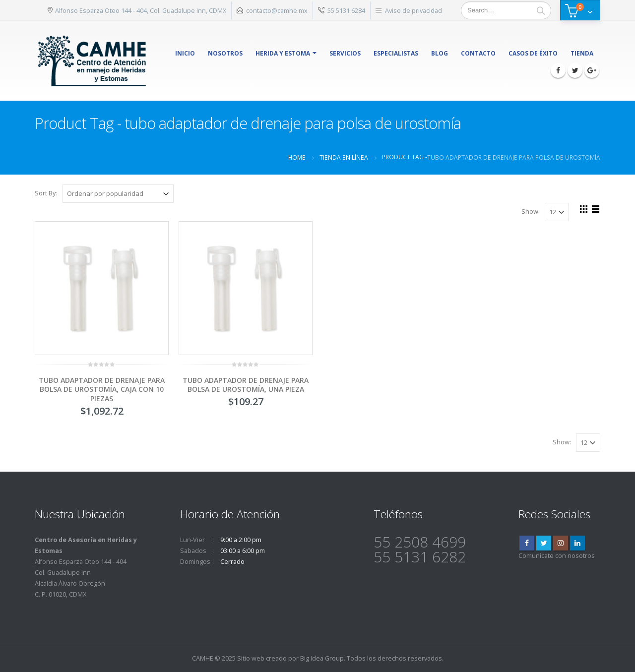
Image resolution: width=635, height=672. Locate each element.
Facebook (527, 543)
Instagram (561, 543)
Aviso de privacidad (413, 10)
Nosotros (225, 53)
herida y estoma (283, 53)
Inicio (185, 53)
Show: (531, 211)
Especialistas (396, 53)
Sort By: (46, 193)
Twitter (544, 543)
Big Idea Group (322, 658)
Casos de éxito (533, 53)
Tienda (582, 53)
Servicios (345, 53)
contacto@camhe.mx (277, 10)
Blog (440, 53)
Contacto (478, 53)
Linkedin (577, 543)
